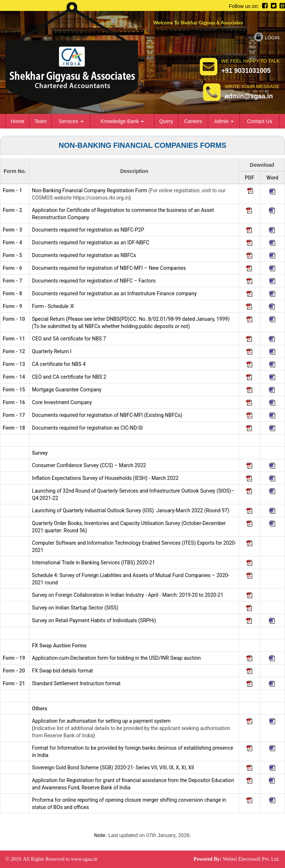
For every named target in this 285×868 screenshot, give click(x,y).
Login (267, 38)
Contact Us (259, 121)
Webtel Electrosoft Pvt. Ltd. (251, 859)
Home (18, 121)
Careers (193, 121)
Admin (224, 121)
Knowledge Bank (122, 121)
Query (166, 121)
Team (40, 121)
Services (71, 121)
